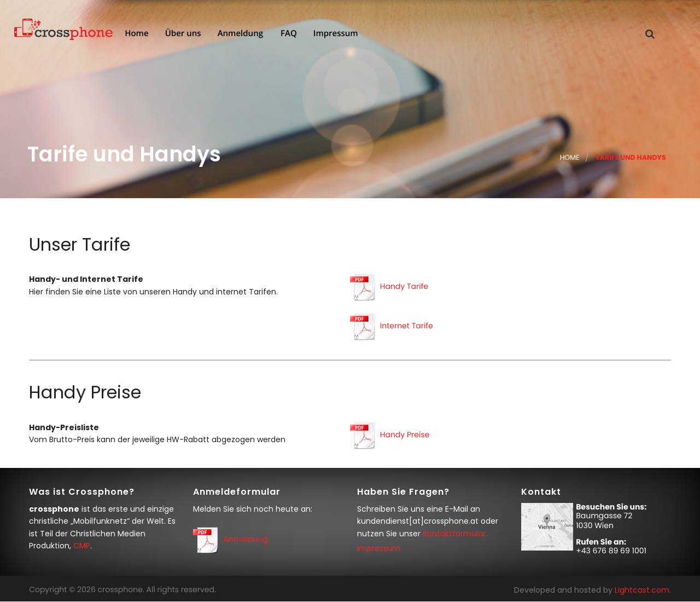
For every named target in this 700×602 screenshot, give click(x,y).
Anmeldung (239, 34)
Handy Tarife (404, 287)
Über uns (182, 34)
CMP (82, 546)
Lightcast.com (642, 590)
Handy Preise (405, 435)
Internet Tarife (407, 326)
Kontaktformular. (455, 534)
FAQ (288, 34)
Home (135, 34)
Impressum (335, 34)
